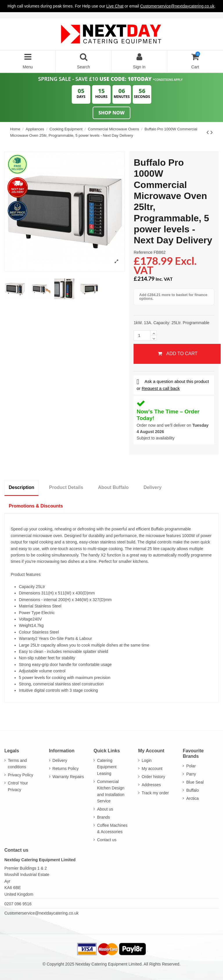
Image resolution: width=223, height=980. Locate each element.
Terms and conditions (17, 764)
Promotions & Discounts (36, 506)
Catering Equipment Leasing (107, 767)
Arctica (192, 798)
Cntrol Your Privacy (18, 786)
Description (21, 487)
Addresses (151, 785)
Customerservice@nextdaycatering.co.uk (41, 913)
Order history (153, 777)
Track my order (155, 793)
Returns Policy (66, 769)
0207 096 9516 (18, 904)
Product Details (66, 487)
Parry (191, 774)
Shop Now (111, 113)
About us (105, 809)
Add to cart (177, 354)
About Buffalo (113, 487)
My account (152, 769)
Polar (191, 766)
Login (147, 760)
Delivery (152, 487)
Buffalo (192, 790)
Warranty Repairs (68, 777)
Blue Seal (195, 782)
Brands (103, 817)
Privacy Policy (20, 775)
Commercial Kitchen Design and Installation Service (111, 791)
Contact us (107, 840)
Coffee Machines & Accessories (112, 828)
